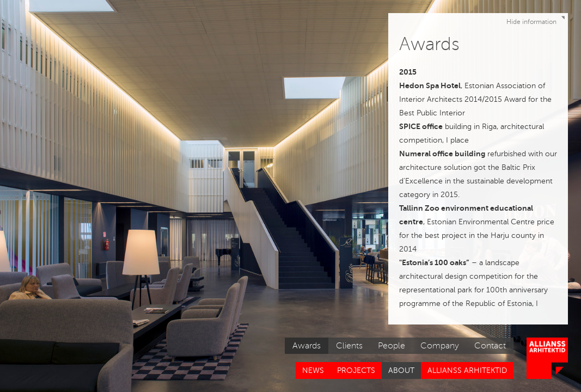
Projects (356, 370)
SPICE (410, 126)
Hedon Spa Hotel (430, 85)
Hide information (537, 20)
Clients (349, 346)
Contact (490, 346)
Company (440, 346)
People (392, 346)
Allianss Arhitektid (467, 370)
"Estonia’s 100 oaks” (434, 262)
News (313, 370)
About (401, 370)
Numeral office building (442, 154)
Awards (307, 346)
